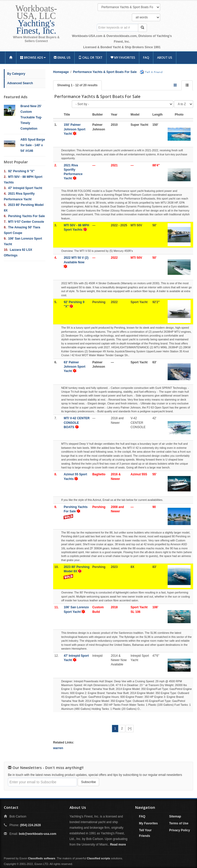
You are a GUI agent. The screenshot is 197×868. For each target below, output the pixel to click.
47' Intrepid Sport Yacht (25, 188)
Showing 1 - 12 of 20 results (77, 85)
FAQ (146, 58)
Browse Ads (33, 58)
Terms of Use (179, 823)
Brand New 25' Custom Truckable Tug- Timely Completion (31, 117)
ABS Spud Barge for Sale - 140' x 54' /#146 (33, 145)
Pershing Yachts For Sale (27, 216)
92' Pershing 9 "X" (21, 171)
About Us (165, 58)
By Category (16, 74)
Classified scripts (98, 858)
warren (58, 748)
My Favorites (123, 58)
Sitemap (175, 816)
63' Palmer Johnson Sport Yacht (74, 367)
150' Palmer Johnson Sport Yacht (74, 129)
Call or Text (90, 58)
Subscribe (88, 782)
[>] (130, 728)
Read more (118, 845)
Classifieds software (42, 858)
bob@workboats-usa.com (38, 834)
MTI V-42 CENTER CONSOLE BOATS (77, 423)
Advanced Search (20, 83)
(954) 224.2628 (30, 825)
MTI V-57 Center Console (26, 222)
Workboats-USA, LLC (36, 20)
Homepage (61, 72)
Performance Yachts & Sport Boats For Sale (105, 72)
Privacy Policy (179, 830)
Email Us (62, 58)
